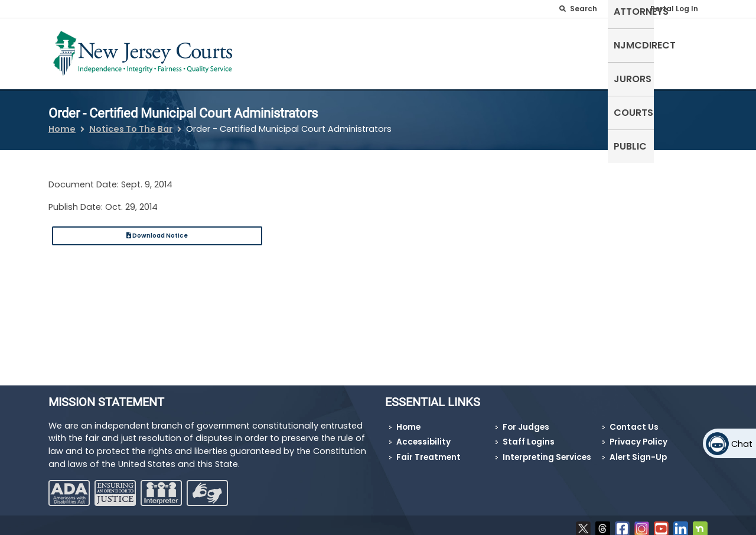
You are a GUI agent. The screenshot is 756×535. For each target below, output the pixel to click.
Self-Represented (371, 51)
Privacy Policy (638, 435)
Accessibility (423, 435)
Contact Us (634, 420)
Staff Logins (529, 435)
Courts (637, 51)
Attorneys (454, 51)
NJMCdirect (525, 51)
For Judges (526, 420)
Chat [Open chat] (742, 444)
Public (685, 51)
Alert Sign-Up (638, 450)
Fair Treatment (428, 450)
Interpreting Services (547, 450)
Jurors (586, 51)
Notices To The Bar (131, 122)
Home (62, 122)
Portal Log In (674, 9)
